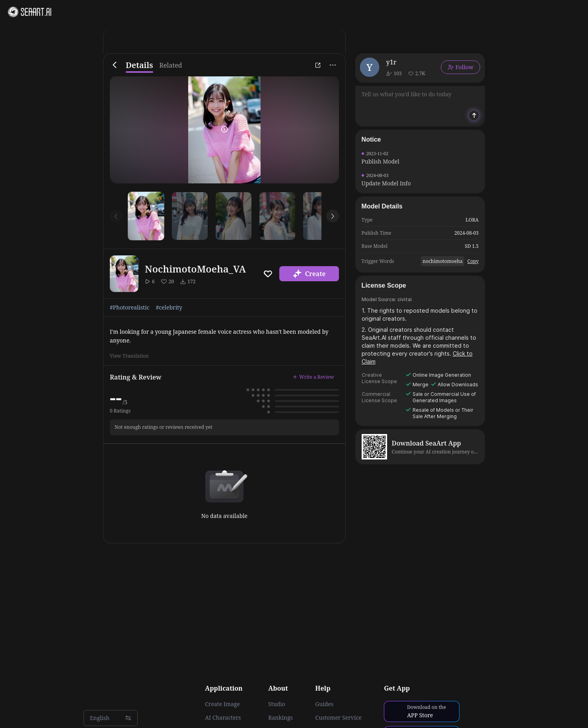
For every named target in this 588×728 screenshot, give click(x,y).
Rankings (280, 718)
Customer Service (338, 718)
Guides (324, 704)
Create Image (222, 704)
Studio (277, 704)
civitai (405, 299)
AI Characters (223, 718)
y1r (391, 62)
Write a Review (313, 377)
